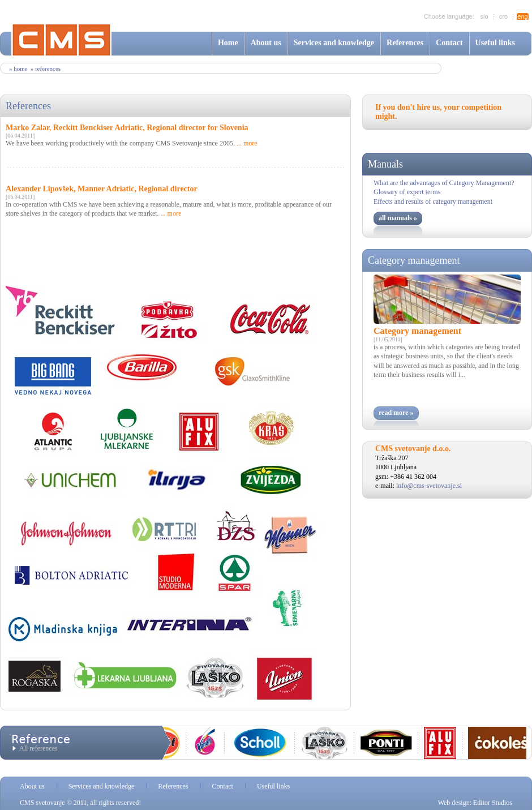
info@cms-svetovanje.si (429, 486)
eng (522, 16)
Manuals (385, 164)
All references (38, 748)
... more (247, 143)
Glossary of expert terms (407, 192)
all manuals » (398, 218)
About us (266, 43)
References (405, 43)
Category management (414, 260)
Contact (449, 43)
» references (46, 68)
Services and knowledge (334, 43)
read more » (396, 413)
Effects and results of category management (433, 202)
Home (228, 43)
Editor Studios (493, 803)
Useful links (495, 43)
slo (484, 16)
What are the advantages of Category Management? (444, 183)
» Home (18, 68)
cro (503, 16)
